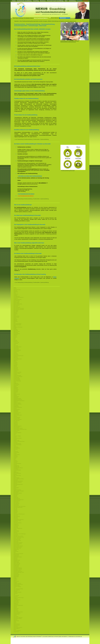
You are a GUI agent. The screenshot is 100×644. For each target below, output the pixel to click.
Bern (15, 323)
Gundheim (16, 392)
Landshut (16, 456)
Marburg (15, 483)
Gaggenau (16, 383)
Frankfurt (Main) (17, 373)
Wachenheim (16, 602)
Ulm (14, 594)
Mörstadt (15, 495)
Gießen (15, 386)
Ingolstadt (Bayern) (18, 426)
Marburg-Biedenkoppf (18, 484)
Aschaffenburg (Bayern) (19, 297)
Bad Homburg (16, 305)
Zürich (15, 630)
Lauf (14, 459)
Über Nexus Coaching (18, 18)
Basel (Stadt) (16, 317)
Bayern (15, 318)
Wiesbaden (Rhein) (18, 619)
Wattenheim (16, 609)
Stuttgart (15, 582)
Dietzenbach (16, 349)
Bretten (15, 336)
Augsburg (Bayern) (18, 300)
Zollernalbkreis (17, 628)
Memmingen (16, 488)
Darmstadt (16, 346)
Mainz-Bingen (16, 478)
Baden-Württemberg (18, 304)
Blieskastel (16, 333)
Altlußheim (16, 292)
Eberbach (16, 353)
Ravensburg (16, 531)
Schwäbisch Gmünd (18, 569)
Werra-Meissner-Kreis (18, 612)
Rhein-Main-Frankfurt (18, 543)
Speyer (15, 580)
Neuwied (15, 510)
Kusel (15, 446)
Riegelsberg (16, 549)
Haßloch (15, 395)
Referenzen (63, 18)
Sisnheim (16, 579)
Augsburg (16, 298)
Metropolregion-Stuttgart (19, 491)
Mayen (15, 487)
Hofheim (15, 416)
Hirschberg (16, 411)
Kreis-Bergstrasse (17, 444)
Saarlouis (16, 559)
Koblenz (15, 439)
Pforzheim (16, 522)
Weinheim (16, 610)
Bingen (15, 328)
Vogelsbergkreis (17, 600)
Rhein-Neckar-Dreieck (18, 546)
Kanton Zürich (17, 430)
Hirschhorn (16, 412)
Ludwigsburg (16, 466)
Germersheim (16, 384)
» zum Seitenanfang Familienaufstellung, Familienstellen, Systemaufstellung (32, 139)
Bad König (16, 306)
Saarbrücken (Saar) (18, 557)
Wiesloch (16, 620)
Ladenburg (16, 447)
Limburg (15, 462)
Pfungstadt (16, 524)
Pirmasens (16, 526)
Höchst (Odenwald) (18, 415)
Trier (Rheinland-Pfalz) (18, 589)
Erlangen (15, 362)
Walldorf (15, 608)
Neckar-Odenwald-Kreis (19, 500)
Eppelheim (16, 360)
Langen (15, 458)
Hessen (15, 408)
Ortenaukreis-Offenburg (19, 520)
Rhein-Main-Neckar (18, 544)
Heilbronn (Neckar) (18, 404)
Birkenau (15, 329)
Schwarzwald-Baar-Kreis (19, 572)
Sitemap (65, 14)
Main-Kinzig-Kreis (17, 473)
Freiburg (15, 374)
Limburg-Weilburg (17, 463)
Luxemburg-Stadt (17, 470)
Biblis (15, 326)
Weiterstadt (16, 611)
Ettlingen (15, 366)
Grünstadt (16, 391)
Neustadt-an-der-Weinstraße (20, 506)
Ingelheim (16, 423)
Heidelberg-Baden (17, 399)
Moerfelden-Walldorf (18, 493)
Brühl (15, 338)
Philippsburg (16, 525)
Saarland (15, 558)
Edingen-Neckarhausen (18, 356)
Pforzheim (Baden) (17, 523)
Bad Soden (16, 311)
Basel (15, 315)
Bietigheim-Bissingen (18, 327)
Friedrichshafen (17, 379)
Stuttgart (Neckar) (17, 583)
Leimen (15, 460)
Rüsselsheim (16, 555)
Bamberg (16, 314)
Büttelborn (16, 341)
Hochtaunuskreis (17, 413)
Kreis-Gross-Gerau (18, 445)
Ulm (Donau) (16, 595)
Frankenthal (16, 370)
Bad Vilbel (16, 312)
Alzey (15, 293)
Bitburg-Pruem (17, 331)
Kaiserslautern (17, 427)
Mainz (15, 477)
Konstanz (16, 443)
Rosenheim (16, 551)
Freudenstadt (16, 378)
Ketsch (15, 437)
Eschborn (16, 363)
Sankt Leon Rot (17, 564)
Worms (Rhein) (17, 624)
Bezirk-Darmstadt (17, 325)
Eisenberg (16, 358)
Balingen (15, 313)
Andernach (16, 294)
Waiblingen (16, 604)
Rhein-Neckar (16, 545)
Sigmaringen (16, 576)
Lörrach (15, 465)
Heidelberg (16, 397)
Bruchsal (15, 337)
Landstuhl (16, 457)
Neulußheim (16, 504)
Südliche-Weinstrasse (18, 584)
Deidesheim (16, 348)
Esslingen (16, 364)
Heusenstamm (17, 410)
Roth (15, 553)
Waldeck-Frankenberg (18, 605)
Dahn (15, 345)
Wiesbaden (16, 616)
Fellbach (15, 367)
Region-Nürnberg (17, 490)
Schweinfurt (16, 573)
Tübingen (16, 591)
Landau (15, 454)
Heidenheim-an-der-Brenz (19, 401)
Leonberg (16, 461)
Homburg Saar (17, 418)
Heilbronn (16, 402)
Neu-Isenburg (16, 503)
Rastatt (15, 529)
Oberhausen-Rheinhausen (19, 514)
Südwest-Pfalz (17, 586)
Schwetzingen (17, 575)
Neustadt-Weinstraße (18, 507)
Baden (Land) (16, 302)
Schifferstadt (16, 566)
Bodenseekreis (17, 334)
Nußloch (15, 513)
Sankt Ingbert (16, 562)
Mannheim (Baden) (18, 482)
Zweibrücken (16, 632)
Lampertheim (16, 452)
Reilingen (16, 533)
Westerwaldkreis (17, 613)
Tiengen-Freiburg (17, 587)
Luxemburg (16, 469)
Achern (15, 289)
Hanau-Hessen (17, 394)
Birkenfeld (16, 330)
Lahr (15, 450)
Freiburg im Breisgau (18, 377)
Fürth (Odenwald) (17, 381)
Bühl (15, 339)
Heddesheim (16, 396)
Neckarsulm (16, 502)
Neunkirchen (16, 505)
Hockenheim (16, 414)
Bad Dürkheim (17, 301)
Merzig (15, 489)
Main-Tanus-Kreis (17, 476)
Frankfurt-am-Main (17, 372)
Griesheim (16, 389)
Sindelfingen (16, 577)
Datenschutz (56, 14)
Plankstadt (16, 527)
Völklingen (16, 599)
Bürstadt (15, 340)
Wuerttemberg (17, 625)
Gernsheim (16, 385)
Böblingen (16, 335)
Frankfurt (15, 371)
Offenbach (16, 517)
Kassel (15, 434)
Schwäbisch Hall (17, 570)
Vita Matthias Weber (29, 18)
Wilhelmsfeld (16, 621)
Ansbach (15, 295)
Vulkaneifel (16, 601)
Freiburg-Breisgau (17, 375)
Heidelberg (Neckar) (18, 400)
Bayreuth (15, 319)
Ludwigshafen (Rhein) (18, 468)
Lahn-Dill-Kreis (17, 448)
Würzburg (16, 626)
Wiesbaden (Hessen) (18, 617)
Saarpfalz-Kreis (17, 560)
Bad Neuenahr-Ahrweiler (19, 308)
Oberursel (16, 515)
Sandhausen (16, 561)
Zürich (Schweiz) (17, 631)
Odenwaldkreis (17, 516)
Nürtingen (16, 512)
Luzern (15, 471)
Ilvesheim (16, 422)
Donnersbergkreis (17, 350)
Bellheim (15, 320)
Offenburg (16, 518)
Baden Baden (16, 303)
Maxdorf (15, 485)
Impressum (46, 14)
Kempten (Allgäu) (17, 436)
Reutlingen (16, 535)
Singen (15, 578)
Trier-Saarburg (17, 590)
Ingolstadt (16, 424)
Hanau (15, 393)
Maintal (15, 474)
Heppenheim (16, 406)
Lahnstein (16, 449)
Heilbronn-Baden (17, 403)
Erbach (15, 361)
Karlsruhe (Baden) (17, 433)
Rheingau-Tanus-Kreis (18, 536)
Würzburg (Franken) (18, 627)
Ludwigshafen (16, 467)
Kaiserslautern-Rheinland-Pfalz (20, 429)
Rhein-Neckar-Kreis (18, 547)
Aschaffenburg (17, 296)
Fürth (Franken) (17, 380)
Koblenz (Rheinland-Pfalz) (19, 441)
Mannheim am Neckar (18, 481)
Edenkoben (16, 355)
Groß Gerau (16, 390)
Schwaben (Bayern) (18, 568)
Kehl (15, 435)
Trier (15, 588)
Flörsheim (16, 369)
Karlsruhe (16, 432)
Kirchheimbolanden (18, 438)
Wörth (15, 622)
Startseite (17, 21)
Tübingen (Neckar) (17, 592)
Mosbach (16, 496)
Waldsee (15, 606)
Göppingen (16, 388)
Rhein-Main (16, 542)
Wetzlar (15, 615)
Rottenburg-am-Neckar (18, 554)
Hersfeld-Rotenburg (18, 407)
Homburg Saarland (18, 419)
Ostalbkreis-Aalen (17, 521)
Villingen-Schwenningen (19, 598)
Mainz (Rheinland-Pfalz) (19, 479)
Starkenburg (16, 581)
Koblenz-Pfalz (16, 440)
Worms (15, 623)
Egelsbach (16, 357)
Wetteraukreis (16, 614)
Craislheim (16, 344)
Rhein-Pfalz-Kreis (17, 540)
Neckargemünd (17, 499)
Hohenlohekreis (17, 417)
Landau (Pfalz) (17, 455)
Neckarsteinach (17, 501)
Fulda (15, 382)
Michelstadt (16, 492)
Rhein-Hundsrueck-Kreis (19, 537)
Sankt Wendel (17, 565)
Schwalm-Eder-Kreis (18, 571)
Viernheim (16, 597)
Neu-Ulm (15, 509)
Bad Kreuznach (17, 307)
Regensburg (16, 532)
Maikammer (16, 472)
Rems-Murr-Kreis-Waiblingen (20, 534)
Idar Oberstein (17, 421)
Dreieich (15, 352)
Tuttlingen (16, 593)
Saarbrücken (16, 556)
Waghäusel (16, 603)
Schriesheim (16, 567)
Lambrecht (16, 451)
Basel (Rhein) (16, 316)
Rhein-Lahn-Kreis (17, 538)
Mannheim (16, 480)
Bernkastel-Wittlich (17, 324)
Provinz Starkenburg (18, 528)
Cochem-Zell (16, 342)
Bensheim (16, 322)
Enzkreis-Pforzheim (18, 359)
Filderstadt (16, 368)
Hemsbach (16, 405)
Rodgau (15, 550)
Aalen (15, 287)
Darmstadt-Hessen (17, 347)
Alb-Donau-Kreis (17, 290)
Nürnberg (16, 511)
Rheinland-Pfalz (17, 539)
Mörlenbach (16, 494)
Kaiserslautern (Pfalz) (18, 428)
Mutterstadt (16, 498)
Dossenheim (16, 351)
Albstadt (15, 291)
